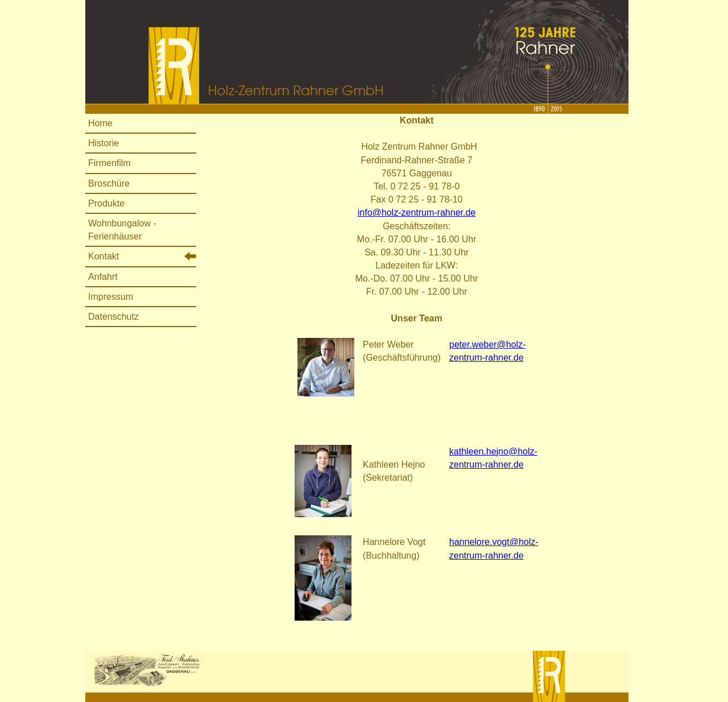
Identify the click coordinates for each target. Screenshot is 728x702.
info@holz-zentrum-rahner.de (417, 212)
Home (100, 123)
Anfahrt (103, 277)
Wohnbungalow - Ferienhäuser (122, 230)
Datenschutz (113, 317)
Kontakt (104, 256)
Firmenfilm (109, 163)
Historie (104, 143)
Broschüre (109, 183)
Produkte (106, 203)
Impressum (111, 297)
